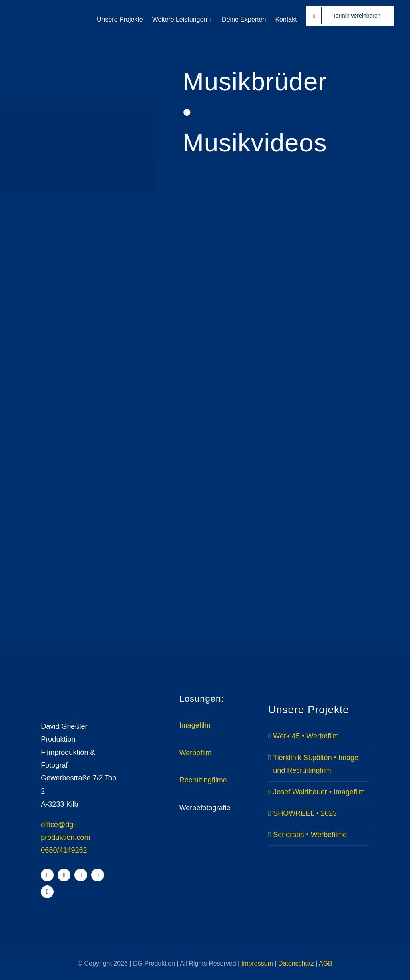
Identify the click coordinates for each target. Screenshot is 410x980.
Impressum (257, 963)
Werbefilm (196, 753)
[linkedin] (98, 875)
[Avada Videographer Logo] (79, 693)
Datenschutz (296, 963)
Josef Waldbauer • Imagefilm (319, 792)
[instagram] (64, 875)
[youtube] (81, 875)
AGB (326, 963)
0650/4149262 (64, 850)
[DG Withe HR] (44, 11)
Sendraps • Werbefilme (310, 835)
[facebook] (47, 875)
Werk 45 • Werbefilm (306, 736)
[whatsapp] (47, 892)
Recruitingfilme (203, 780)
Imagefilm (195, 725)
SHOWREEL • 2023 (305, 813)
